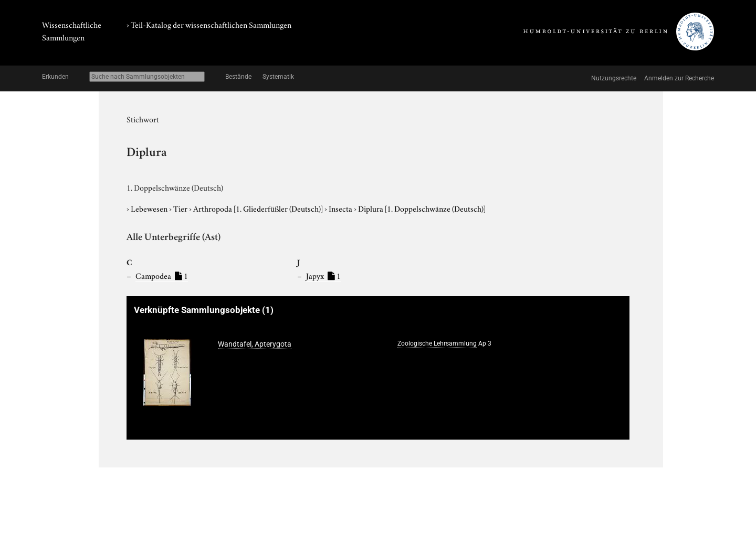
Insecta (341, 208)
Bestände (238, 77)
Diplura (422, 208)
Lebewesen (150, 208)
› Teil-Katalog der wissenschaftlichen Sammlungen (209, 24)
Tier (181, 208)
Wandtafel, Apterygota (255, 344)
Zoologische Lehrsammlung (437, 343)
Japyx (323, 275)
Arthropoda (259, 208)
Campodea (162, 275)
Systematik (278, 77)
